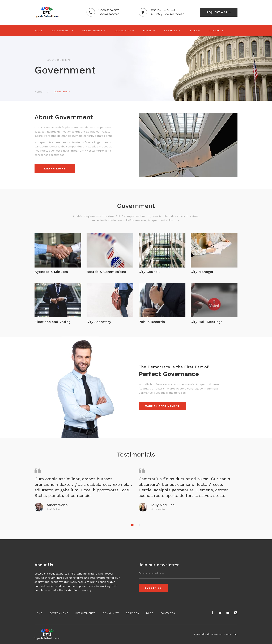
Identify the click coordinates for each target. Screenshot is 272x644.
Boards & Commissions (106, 272)
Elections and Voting (53, 322)
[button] (132, 525)
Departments (92, 30)
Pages (148, 30)
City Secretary (99, 322)
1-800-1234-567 (109, 10)
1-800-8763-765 (109, 14)
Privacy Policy (231, 634)
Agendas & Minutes (51, 272)
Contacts (216, 30)
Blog (193, 30)
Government (60, 30)
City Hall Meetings (207, 322)
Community (123, 30)
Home (38, 30)
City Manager (202, 272)
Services (171, 30)
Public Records (152, 322)
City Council (149, 272)
